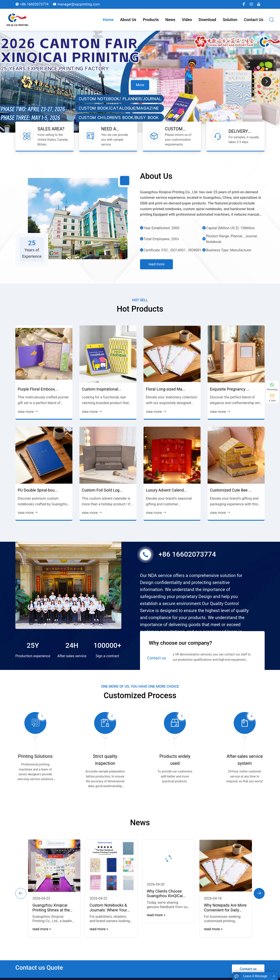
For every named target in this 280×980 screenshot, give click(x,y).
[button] (266, 82)
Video (187, 20)
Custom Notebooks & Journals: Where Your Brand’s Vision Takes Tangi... (111, 911)
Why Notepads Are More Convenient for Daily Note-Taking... (218, 911)
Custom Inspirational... (101, 394)
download (207, 20)
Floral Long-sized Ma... (165, 394)
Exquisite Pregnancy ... (230, 394)
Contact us (254, 20)
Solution (230, 20)
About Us (128, 20)
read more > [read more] (51, 931)
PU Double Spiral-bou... (38, 495)
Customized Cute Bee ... (231, 495)
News (170, 20)
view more (28, 417)
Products (151, 20)
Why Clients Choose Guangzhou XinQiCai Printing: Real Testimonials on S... (162, 898)
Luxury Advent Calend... (166, 495)
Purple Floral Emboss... (38, 394)
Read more (156, 259)
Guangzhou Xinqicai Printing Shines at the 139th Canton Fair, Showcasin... (59, 911)
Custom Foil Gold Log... (102, 495)
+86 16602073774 (34, 4)
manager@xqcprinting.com (79, 4)
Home (108, 20)
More (140, 85)
